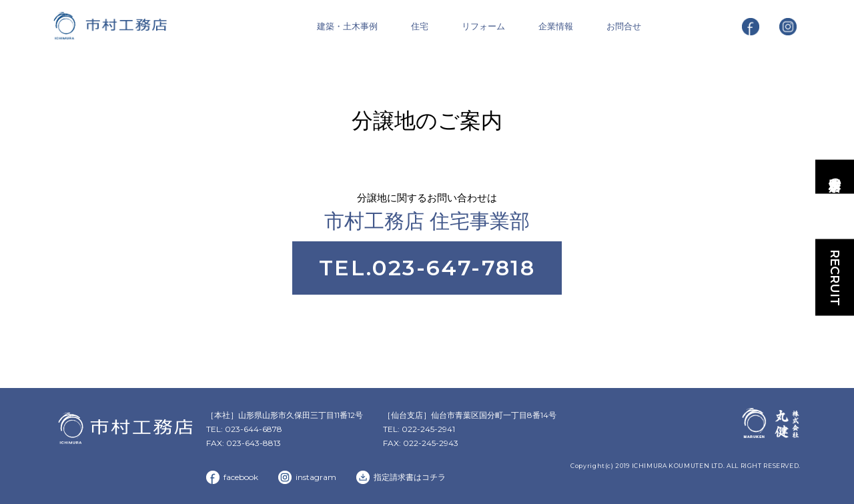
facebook (241, 477)
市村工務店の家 (835, 176)
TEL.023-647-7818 (427, 268)
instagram (316, 477)
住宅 (420, 26)
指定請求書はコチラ (410, 477)
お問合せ (624, 26)
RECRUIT (835, 277)
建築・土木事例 (347, 26)
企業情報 (556, 26)
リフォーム (483, 26)
